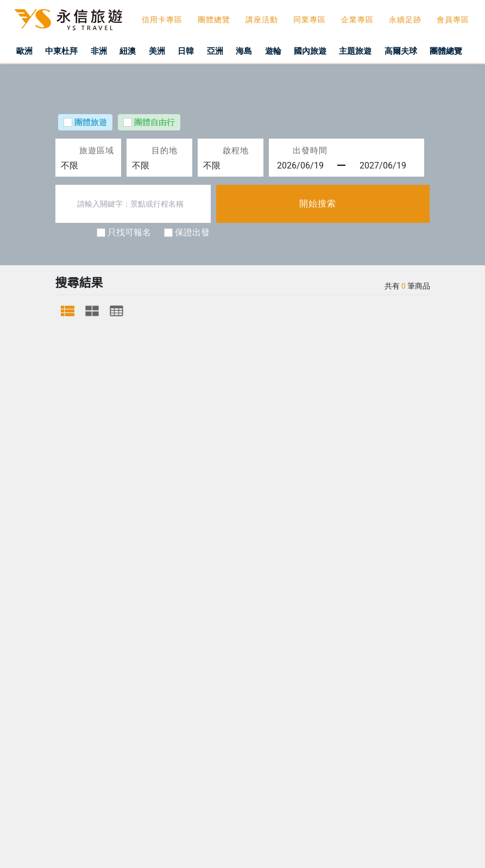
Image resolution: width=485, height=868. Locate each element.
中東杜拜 (67, 51)
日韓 (197, 51)
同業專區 (310, 20)
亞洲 (227, 51)
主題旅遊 (373, 51)
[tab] (68, 311)
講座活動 (262, 20)
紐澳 (136, 51)
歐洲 (29, 51)
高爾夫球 (414, 51)
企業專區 (357, 20)
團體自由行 (155, 123)
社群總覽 (338, 437)
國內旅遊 (326, 51)
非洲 (106, 51)
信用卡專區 (162, 20)
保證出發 (192, 233)
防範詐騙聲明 (42, 853)
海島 (257, 51)
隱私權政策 (263, 437)
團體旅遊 (91, 123)
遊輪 (287, 51)
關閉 (96, 853)
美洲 (166, 51)
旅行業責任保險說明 (168, 437)
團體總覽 (214, 20)
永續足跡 (405, 20)
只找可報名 (129, 233)
